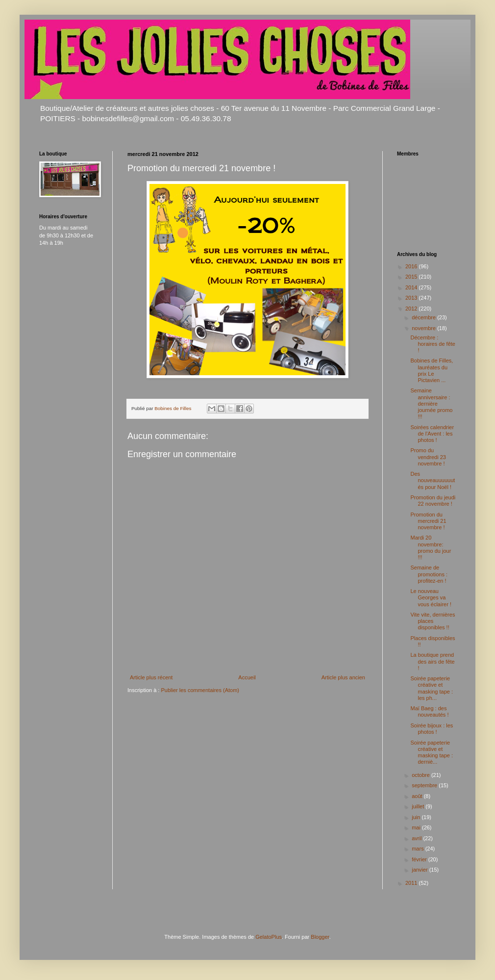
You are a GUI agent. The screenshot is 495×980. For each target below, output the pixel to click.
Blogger (320, 937)
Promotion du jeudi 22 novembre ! (433, 501)
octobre (421, 775)
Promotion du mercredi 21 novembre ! (428, 521)
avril (417, 838)
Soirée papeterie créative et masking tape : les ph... (432, 688)
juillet (419, 806)
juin (417, 817)
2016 (412, 266)
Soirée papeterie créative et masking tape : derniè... (432, 752)
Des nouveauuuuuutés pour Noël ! (433, 480)
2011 (412, 883)
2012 (412, 309)
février (420, 859)
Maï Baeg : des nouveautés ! (429, 711)
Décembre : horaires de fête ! (433, 344)
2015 (412, 277)
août (418, 796)
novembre (424, 328)
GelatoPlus (269, 937)
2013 (412, 298)
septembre (425, 785)
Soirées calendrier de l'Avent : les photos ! (432, 434)
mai (417, 827)
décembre (424, 317)
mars (419, 849)
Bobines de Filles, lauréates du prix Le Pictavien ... (432, 370)
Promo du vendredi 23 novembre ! (428, 457)
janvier (420, 870)
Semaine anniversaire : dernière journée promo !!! (431, 403)
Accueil (247, 677)
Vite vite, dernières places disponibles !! (433, 621)
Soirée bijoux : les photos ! (432, 729)
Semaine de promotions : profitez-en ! (429, 574)
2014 (412, 287)
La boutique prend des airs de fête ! (432, 661)
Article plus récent (151, 677)
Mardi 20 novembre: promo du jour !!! (431, 547)
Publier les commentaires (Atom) (200, 690)
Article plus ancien (343, 677)
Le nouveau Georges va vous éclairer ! (431, 597)
